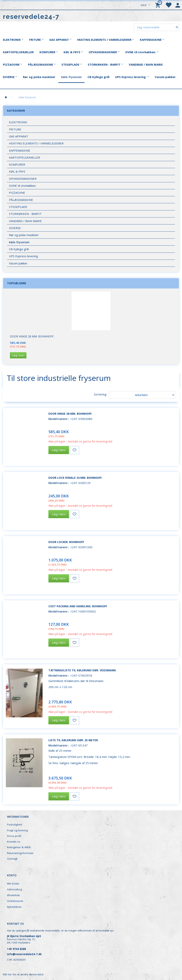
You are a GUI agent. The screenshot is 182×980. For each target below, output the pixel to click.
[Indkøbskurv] (158, 5)
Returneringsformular (20, 853)
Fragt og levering (17, 830)
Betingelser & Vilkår (19, 847)
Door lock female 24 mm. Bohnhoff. (75, 478)
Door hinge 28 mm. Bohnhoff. (32, 336)
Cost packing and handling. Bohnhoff (78, 606)
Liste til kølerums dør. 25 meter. (73, 740)
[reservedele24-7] (31, 17)
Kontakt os (14, 842)
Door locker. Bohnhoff (66, 542)
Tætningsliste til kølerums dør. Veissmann (82, 670)
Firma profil (14, 836)
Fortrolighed (14, 824)
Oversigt (12, 859)
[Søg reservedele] (177, 27)
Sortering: (100, 394)
